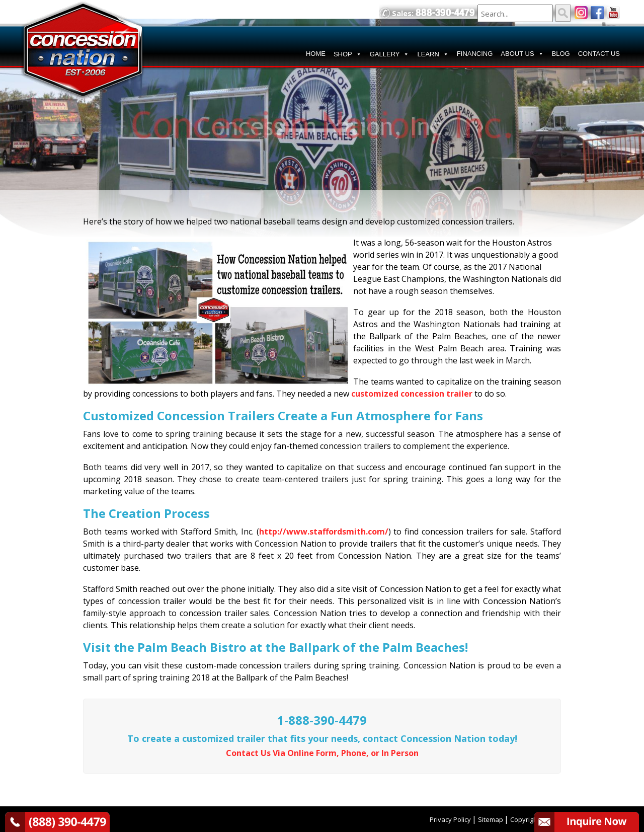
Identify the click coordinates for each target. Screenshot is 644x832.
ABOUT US (522, 54)
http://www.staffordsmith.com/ (324, 532)
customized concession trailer (412, 394)
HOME (316, 54)
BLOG (561, 54)
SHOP (348, 54)
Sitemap (491, 819)
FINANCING (475, 54)
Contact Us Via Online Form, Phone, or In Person (322, 753)
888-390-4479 (445, 13)
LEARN (433, 54)
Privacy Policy (450, 819)
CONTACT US (599, 54)
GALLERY (390, 54)
